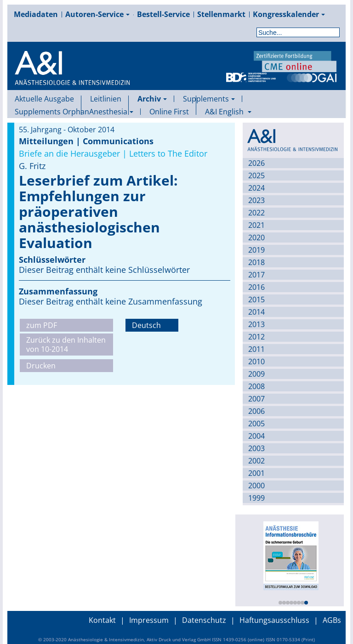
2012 (256, 337)
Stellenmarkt (221, 14)
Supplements (209, 99)
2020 (256, 237)
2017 (256, 275)
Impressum (149, 620)
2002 (256, 461)
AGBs (332, 620)
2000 (256, 486)
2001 (256, 473)
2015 (256, 299)
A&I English (228, 112)
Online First (169, 112)
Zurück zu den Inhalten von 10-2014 (66, 345)
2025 (256, 175)
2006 (256, 411)
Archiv (152, 99)
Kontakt (102, 620)
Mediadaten (36, 14)
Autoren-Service (97, 14)
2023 (256, 200)
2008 (256, 386)
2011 (256, 349)
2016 (256, 287)
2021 (256, 225)
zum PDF (42, 325)
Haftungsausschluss (274, 620)
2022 (256, 213)
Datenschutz (204, 620)
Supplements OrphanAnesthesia (74, 112)
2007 (256, 399)
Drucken (41, 366)
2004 (256, 436)
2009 (256, 374)
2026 (256, 163)
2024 (256, 188)
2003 (256, 448)
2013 (256, 324)
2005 (256, 424)
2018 (256, 262)
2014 (256, 312)
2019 (256, 250)
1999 (256, 498)
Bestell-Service (163, 14)
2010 (256, 362)
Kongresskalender (289, 14)
